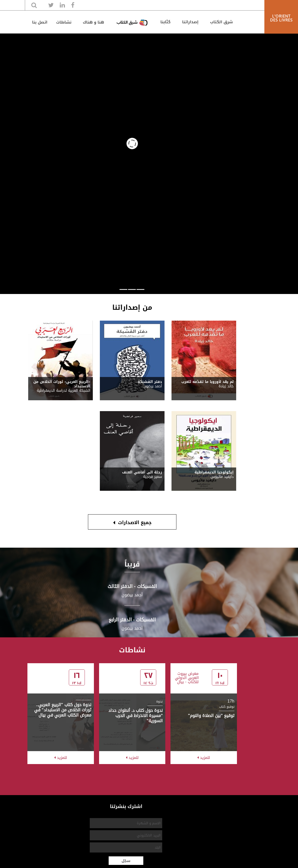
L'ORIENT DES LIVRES (281, 18)
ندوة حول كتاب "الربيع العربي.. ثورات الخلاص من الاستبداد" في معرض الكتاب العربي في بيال (63, 710)
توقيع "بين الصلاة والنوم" (211, 716)
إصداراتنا (190, 22)
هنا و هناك (93, 22)
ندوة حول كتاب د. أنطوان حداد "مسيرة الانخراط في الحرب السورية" (136, 716)
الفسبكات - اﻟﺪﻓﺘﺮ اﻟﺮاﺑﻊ (132, 620)
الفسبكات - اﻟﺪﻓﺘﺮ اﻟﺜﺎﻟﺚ (132, 586)
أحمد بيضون (132, 595)
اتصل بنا (40, 22)
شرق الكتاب (221, 22)
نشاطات (64, 22)
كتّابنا (165, 22)
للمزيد (204, 758)
